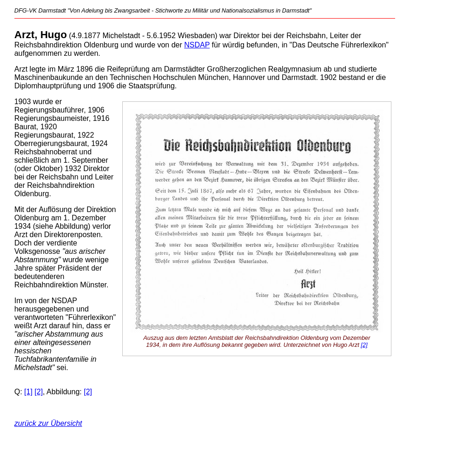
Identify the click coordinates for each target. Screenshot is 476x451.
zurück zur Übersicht (48, 423)
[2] (364, 345)
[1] (28, 392)
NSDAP (197, 45)
